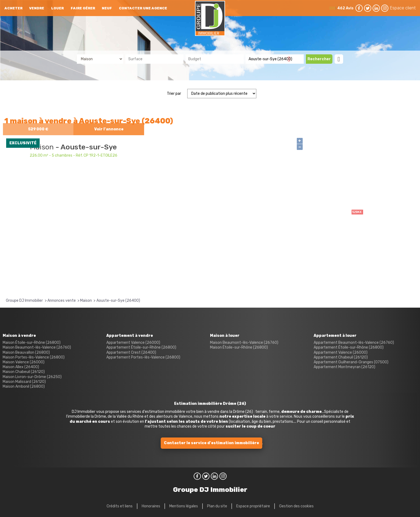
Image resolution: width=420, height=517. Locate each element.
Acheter (14, 8)
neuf (107, 8)
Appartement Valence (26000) (133, 343)
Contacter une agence (143, 8)
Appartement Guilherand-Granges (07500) (351, 362)
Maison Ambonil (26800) (24, 386)
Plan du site (217, 506)
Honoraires (151, 506)
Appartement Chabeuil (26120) (341, 357)
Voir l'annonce (109, 129)
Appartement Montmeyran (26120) (344, 367)
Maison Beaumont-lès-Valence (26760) (37, 347)
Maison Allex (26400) (21, 367)
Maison (43, 147)
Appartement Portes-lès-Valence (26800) (143, 357)
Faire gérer (83, 8)
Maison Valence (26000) (24, 362)
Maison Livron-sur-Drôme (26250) (32, 377)
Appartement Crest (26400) (131, 352)
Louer (57, 8)
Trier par (174, 94)
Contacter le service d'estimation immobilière (211, 443)
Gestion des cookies (296, 506)
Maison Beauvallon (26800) (26, 352)
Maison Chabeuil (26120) (24, 372)
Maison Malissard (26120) (24, 382)
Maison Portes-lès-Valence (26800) (34, 357)
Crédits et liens (120, 506)
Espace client (403, 8)
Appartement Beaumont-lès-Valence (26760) (354, 343)
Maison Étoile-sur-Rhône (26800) (32, 343)
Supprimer (291, 59)
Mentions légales (184, 506)
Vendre (37, 8)
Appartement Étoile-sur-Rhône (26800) (141, 347)
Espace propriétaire (253, 506)
